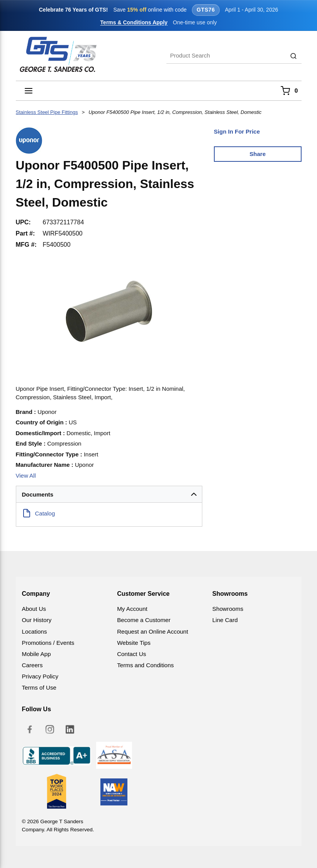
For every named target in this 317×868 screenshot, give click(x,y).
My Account (132, 609)
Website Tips (134, 643)
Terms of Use (39, 687)
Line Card (225, 620)
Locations (35, 632)
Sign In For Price (237, 131)
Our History (37, 620)
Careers (32, 665)
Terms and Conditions (145, 665)
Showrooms (228, 609)
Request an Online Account (153, 632)
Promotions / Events (48, 643)
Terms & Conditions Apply (134, 22)
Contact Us (131, 654)
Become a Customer (144, 620)
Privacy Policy (40, 676)
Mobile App (36, 654)
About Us (34, 609)
